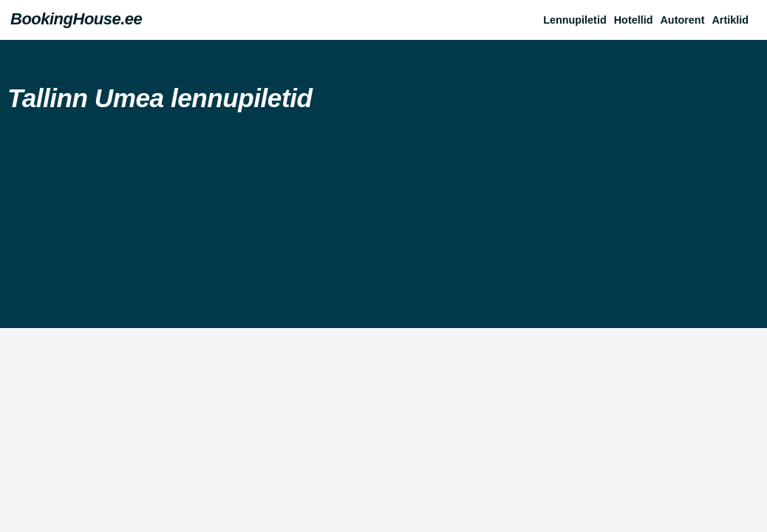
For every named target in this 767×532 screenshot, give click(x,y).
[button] (734, 20)
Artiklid (730, 20)
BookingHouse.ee (76, 19)
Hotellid (634, 20)
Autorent (682, 20)
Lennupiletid (575, 20)
